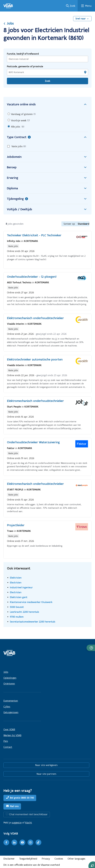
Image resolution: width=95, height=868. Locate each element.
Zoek (73, 6)
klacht (29, 823)
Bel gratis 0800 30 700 (22, 798)
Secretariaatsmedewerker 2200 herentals (33, 622)
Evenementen (11, 701)
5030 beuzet (17, 607)
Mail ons (14, 806)
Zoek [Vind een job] (48, 81)
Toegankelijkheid (28, 859)
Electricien (16, 582)
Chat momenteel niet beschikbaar (28, 814)
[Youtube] (22, 842)
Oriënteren (9, 684)
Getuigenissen (11, 712)
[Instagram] (30, 842)
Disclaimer (9, 859)
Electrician (16, 592)
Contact (8, 747)
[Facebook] (6, 842)
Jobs (9, 23)
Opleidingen (10, 678)
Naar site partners (46, 774)
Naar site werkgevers (46, 765)
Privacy (46, 859)
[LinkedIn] (14, 842)
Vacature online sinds (47, 104)
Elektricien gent (19, 597)
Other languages (76, 859)
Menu (88, 6)
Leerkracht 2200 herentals (24, 612)
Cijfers (7, 707)
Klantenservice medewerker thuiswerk (31, 602)
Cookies (59, 859)
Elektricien (16, 578)
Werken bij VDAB (12, 735)
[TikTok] (38, 842)
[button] (91, 648)
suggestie (17, 823)
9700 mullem (17, 617)
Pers (6, 741)
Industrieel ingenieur (21, 587)
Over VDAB (9, 729)
